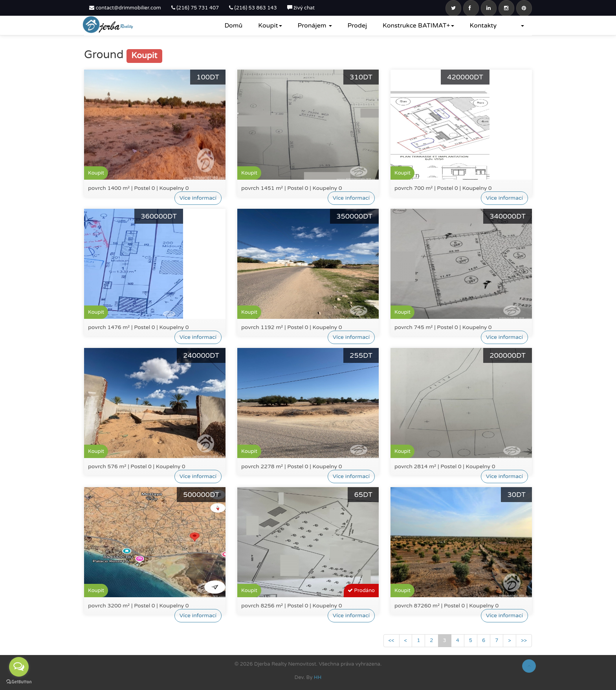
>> (524, 640)
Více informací (198, 198)
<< (391, 640)
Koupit (270, 26)
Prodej (357, 26)
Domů (233, 26)
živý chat (301, 8)
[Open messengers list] (19, 667)
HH (318, 677)
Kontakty (483, 26)
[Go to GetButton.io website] (19, 682)
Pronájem (315, 26)
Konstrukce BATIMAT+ (418, 26)
